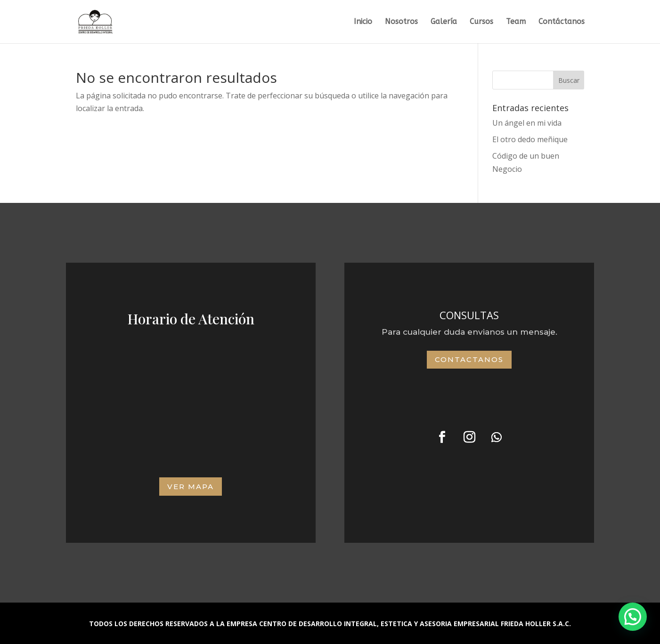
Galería (444, 22)
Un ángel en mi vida (527, 123)
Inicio (363, 22)
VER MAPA (191, 487)
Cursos (481, 22)
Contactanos (469, 359)
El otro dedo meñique (530, 139)
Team (516, 22)
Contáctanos (562, 22)
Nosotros (401, 22)
